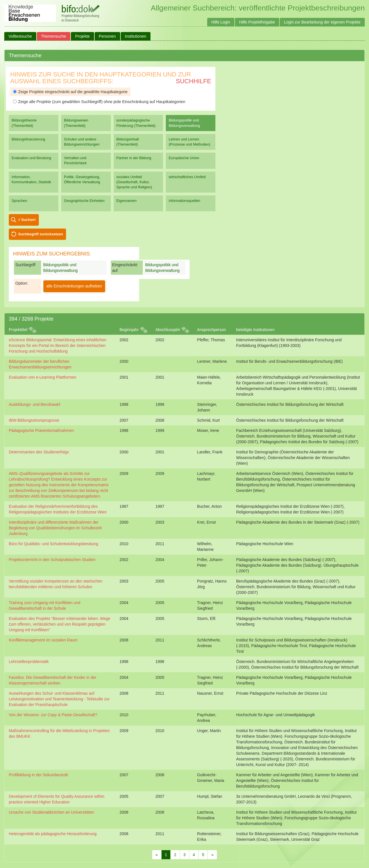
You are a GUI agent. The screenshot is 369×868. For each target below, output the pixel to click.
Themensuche (54, 36)
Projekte (82, 36)
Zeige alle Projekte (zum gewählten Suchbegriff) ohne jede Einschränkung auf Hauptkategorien (99, 102)
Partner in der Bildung (134, 158)
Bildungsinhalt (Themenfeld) (128, 142)
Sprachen (19, 201)
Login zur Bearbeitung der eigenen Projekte (322, 22)
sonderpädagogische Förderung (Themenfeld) (136, 123)
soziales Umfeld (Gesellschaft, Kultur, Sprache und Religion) (134, 182)
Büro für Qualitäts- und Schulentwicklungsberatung (53, 544)
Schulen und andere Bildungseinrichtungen (82, 142)
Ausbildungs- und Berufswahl (34, 404)
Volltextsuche (20, 36)
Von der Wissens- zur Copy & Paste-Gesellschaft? (53, 715)
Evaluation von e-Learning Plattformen (43, 377)
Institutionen (136, 36)
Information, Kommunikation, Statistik (31, 179)
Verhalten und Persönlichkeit (75, 160)
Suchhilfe (193, 81)
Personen (107, 36)
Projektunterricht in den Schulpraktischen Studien (52, 560)
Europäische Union (184, 158)
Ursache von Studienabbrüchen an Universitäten (51, 812)
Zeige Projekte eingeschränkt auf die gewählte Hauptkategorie (70, 92)
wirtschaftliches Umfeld (187, 177)
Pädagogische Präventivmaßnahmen (41, 430)
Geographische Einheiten (84, 201)
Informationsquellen (184, 201)
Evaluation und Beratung (31, 158)
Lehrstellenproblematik (29, 662)
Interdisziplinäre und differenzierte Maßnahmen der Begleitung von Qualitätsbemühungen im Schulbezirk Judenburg (55, 528)
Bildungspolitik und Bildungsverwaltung (184, 123)
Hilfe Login (221, 22)
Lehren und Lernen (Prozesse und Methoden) (189, 142)
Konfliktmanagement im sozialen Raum (43, 640)
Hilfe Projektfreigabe (257, 22)
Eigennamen (127, 201)
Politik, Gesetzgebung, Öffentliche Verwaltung (82, 179)
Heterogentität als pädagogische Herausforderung (53, 834)
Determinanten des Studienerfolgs (39, 452)
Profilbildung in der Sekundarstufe (39, 775)
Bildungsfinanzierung (28, 139)
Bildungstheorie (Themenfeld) (24, 123)
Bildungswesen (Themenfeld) (76, 123)
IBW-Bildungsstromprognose (34, 420)
